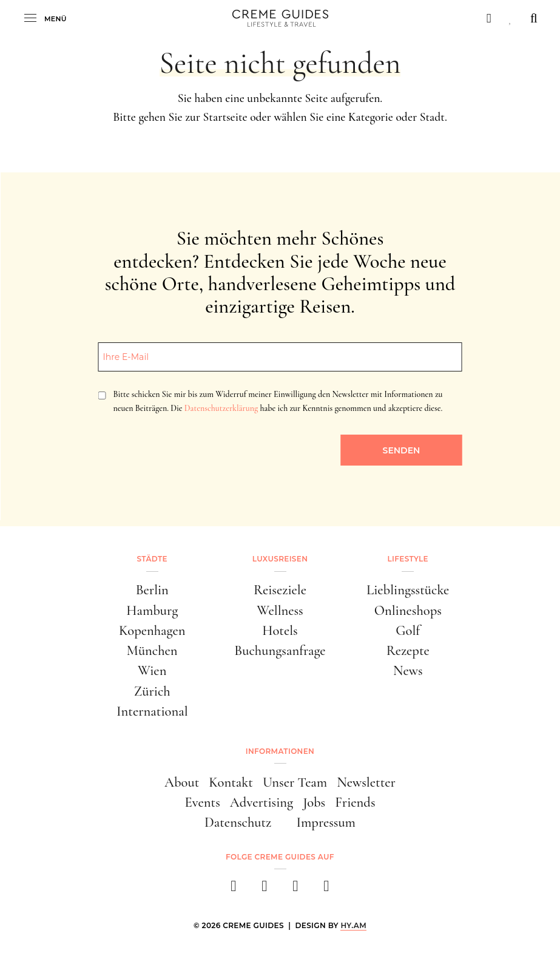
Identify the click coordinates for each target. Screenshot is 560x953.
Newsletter (366, 782)
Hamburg (152, 610)
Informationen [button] (280, 751)
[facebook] (234, 890)
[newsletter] (327, 890)
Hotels (280, 630)
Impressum (326, 822)
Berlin (152, 590)
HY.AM (353, 925)
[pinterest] (296, 890)
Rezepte (408, 650)
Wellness (280, 610)
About (182, 782)
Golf (408, 630)
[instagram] (265, 890)
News (408, 670)
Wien (152, 670)
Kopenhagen (152, 630)
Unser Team (295, 782)
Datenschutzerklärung (221, 408)
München (152, 650)
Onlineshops (408, 610)
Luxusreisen (280, 559)
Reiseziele (280, 590)
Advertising (261, 802)
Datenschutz (238, 822)
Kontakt (231, 782)
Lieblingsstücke (408, 590)
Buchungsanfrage (280, 650)
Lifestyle (408, 559)
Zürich (152, 691)
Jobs (314, 802)
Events (202, 802)
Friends (355, 802)
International (152, 711)
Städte (152, 559)
